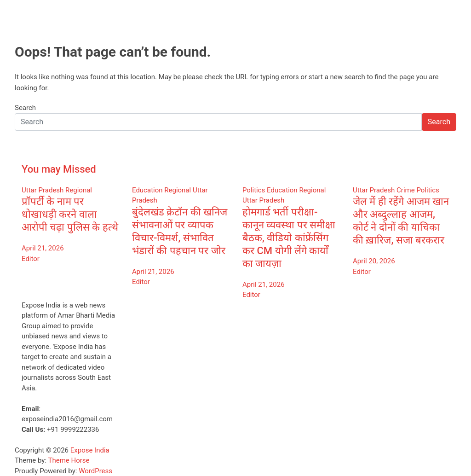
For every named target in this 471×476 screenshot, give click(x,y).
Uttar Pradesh (43, 190)
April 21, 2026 (43, 248)
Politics (254, 190)
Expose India (90, 450)
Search (25, 108)
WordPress (95, 471)
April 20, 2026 (374, 261)
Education (147, 190)
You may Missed (59, 169)
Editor (31, 259)
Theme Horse (69, 460)
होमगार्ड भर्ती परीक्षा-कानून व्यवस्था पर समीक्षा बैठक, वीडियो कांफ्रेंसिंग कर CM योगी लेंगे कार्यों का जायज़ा (289, 238)
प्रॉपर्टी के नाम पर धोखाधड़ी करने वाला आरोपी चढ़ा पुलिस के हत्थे (70, 214)
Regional (79, 190)
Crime (406, 190)
